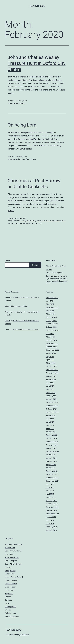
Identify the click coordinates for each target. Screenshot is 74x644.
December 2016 (52, 504)
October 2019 (51, 448)
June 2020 (50, 422)
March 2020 (51, 432)
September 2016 (53, 514)
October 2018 (51, 461)
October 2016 (51, 510)
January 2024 (51, 321)
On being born (22, 125)
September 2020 (53, 412)
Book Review (10, 548)
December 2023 (52, 324)
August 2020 (51, 415)
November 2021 (52, 373)
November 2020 (52, 406)
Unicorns (8, 610)
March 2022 (51, 363)
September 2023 (53, 330)
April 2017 (50, 494)
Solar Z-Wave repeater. (55, 273)
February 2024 (52, 317)
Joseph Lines (23, 306)
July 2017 (50, 484)
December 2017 (52, 474)
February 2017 (52, 501)
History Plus (41, 221)
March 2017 (51, 497)
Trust (7, 603)
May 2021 (50, 389)
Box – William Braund (13, 564)
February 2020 (52, 435)
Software (21, 103)
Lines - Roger (29, 223)
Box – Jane (9, 554)
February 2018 (52, 471)
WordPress (25, 635)
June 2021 (50, 386)
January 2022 (51, 366)
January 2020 (51, 438)
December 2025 (52, 298)
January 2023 (51, 340)
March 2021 (51, 393)
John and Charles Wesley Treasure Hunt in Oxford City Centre (37, 63)
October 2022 (51, 347)
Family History (31, 159)
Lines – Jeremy (11, 584)
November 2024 (52, 307)
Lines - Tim (38, 223)
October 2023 (51, 327)
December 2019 (52, 442)
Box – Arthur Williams (13, 551)
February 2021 (52, 396)
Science (8, 597)
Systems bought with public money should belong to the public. (57, 281)
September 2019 (53, 451)
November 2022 (52, 343)
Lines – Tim (9, 590)
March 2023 (51, 337)
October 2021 (51, 376)
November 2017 (52, 478)
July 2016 (50, 520)
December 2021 (52, 370)
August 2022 (51, 353)
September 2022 (53, 350)
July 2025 (50, 301)
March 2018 (51, 468)
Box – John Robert (12, 557)
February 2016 (52, 527)
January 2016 (51, 530)
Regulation (9, 593)
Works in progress (12, 616)
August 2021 (51, 379)
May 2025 (50, 304)
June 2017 (50, 487)
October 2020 (51, 409)
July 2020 (50, 419)
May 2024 (50, 311)
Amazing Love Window (14, 544)
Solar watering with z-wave (56, 276)
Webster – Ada (11, 613)
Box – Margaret (11, 561)
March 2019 (51, 455)
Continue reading (25, 149)
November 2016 (52, 507)
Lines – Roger (10, 587)
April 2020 (50, 429)
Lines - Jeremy (19, 223)
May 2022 (50, 357)
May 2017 (50, 491)
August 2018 (51, 465)
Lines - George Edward (53, 221)
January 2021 (51, 399)
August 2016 (51, 517)
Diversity (8, 567)
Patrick (8, 321)
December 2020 (52, 402)
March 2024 (51, 314)
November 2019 (52, 445)
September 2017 (53, 481)
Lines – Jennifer (11, 580)
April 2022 (50, 360)
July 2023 (50, 334)
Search (8, 261)
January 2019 (51, 458)
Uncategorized (10, 607)
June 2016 (50, 523)
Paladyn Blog (37, 6)
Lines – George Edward (14, 577)
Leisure (49, 269)
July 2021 (50, 383)
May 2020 (50, 425)
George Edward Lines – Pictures (26, 329)
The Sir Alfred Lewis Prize (56, 266)
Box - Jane (22, 159)
